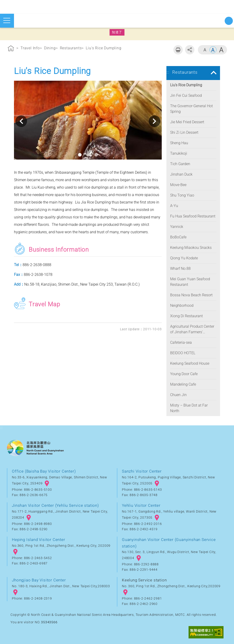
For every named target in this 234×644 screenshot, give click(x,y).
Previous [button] (21, 121)
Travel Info (30, 48)
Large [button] (221, 50)
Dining (50, 48)
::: (1, 40)
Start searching (229, 21)
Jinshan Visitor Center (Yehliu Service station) (55, 505)
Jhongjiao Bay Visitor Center (39, 580)
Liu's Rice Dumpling (103, 48)
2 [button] (88, 155)
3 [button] (96, 155)
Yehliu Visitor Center (141, 505)
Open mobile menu (7, 20)
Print (178, 50)
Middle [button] (213, 50)
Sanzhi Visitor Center (142, 471)
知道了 (117, 32)
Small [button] (205, 50)
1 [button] (80, 155)
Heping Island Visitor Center (38, 540)
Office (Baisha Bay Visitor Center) (44, 471)
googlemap (47, 484)
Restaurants (71, 48)
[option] (88, 121)
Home (11, 49)
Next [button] (155, 121)
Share (190, 50)
